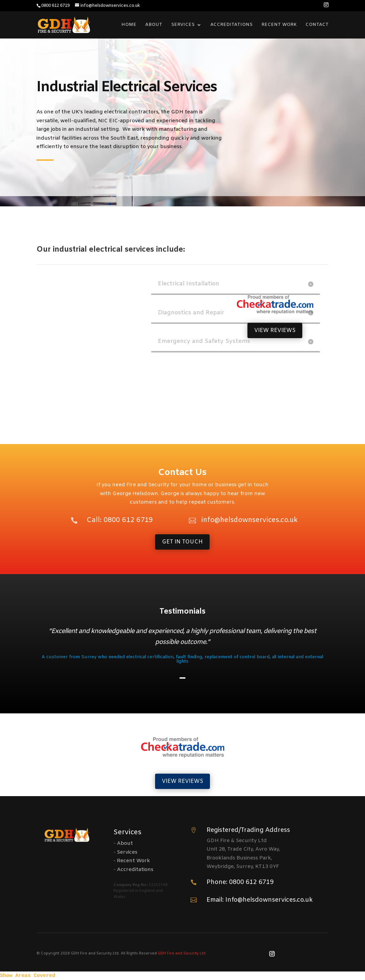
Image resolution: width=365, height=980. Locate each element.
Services (183, 25)
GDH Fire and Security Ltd (182, 953)
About (154, 25)
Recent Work (279, 25)
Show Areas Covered (28, 976)
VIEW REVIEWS (275, 330)
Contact (317, 25)
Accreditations (231, 25)
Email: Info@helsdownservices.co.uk (260, 900)
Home (129, 25)
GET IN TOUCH (182, 542)
